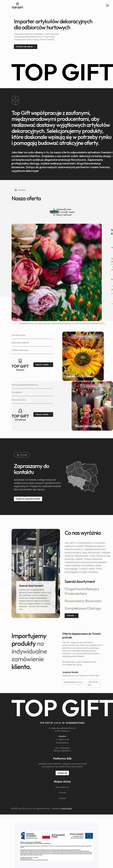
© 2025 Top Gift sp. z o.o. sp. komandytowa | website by (42, 808)
